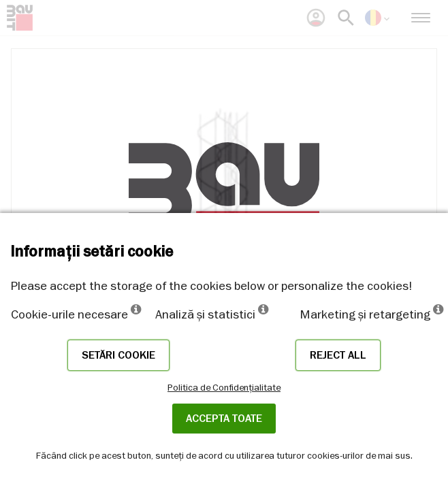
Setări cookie (118, 355)
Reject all (338, 355)
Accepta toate (224, 419)
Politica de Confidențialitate (224, 387)
